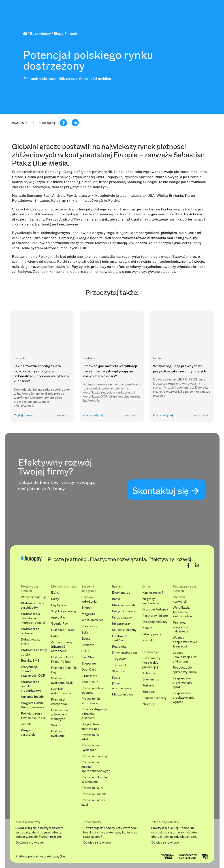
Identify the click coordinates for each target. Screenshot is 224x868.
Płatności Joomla (94, 794)
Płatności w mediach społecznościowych (95, 767)
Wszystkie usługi (33, 597)
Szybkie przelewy (64, 611)
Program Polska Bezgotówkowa (33, 705)
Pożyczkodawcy (124, 611)
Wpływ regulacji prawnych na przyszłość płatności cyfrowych (180, 368)
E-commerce (121, 593)
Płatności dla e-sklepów (93, 690)
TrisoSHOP (90, 682)
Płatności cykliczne (58, 734)
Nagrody (149, 704)
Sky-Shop (89, 657)
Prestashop (90, 626)
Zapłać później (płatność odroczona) (62, 647)
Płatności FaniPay (95, 756)
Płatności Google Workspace (94, 779)
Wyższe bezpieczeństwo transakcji (185, 642)
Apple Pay (58, 618)
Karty (55, 599)
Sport (116, 678)
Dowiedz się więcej (30, 843)
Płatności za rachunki (30, 631)
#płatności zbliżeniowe (58, 79)
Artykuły (149, 673)
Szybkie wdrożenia (89, 599)
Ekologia (148, 692)
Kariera (147, 628)
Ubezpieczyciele (124, 605)
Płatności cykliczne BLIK (62, 681)
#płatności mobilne (95, 79)
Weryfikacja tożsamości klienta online (182, 612)
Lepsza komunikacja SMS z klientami (186, 657)
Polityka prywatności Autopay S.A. (41, 856)
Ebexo (86, 639)
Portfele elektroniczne (61, 691)
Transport (119, 665)
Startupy (118, 671)
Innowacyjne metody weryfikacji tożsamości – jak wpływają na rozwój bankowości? (110, 371)
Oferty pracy (152, 634)
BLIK (55, 593)
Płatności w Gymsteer (90, 748)
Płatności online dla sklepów (33, 606)
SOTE (86, 651)
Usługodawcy (122, 618)
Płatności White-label (94, 802)
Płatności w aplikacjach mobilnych (60, 715)
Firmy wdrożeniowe (122, 686)
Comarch (88, 645)
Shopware (89, 664)
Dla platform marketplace (91, 727)
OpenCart (89, 670)
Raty (54, 636)
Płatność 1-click (63, 630)
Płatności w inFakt (90, 737)
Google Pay (59, 624)
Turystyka (119, 659)
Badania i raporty (154, 698)
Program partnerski (28, 733)
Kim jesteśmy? (153, 593)
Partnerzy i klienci (155, 616)
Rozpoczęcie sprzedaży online (185, 670)
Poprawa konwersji (180, 599)
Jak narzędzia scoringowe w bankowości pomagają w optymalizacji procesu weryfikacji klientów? (41, 374)
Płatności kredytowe (59, 702)
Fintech (148, 685)
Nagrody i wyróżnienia (151, 601)
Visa (54, 725)
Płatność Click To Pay (64, 670)
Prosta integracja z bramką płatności (94, 714)
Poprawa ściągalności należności (181, 627)
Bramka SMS (30, 661)
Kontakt (148, 640)
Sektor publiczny (124, 630)
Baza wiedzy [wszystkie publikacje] (151, 662)
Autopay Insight (33, 697)
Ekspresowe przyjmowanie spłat (183, 683)
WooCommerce (93, 620)
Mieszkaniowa (122, 694)
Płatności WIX (92, 788)
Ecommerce (151, 679)
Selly (85, 633)
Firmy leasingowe (124, 653)
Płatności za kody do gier (34, 652)
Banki (116, 599)
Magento (88, 614)
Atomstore (89, 676)
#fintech (31, 79)
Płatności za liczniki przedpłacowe (31, 686)
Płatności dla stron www (91, 701)
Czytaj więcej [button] (24, 415)
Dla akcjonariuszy (155, 622)
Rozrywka (119, 647)
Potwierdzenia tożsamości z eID (34, 716)
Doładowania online (30, 642)
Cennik (26, 724)
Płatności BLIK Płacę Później (62, 659)
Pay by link (59, 605)
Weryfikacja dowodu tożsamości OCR (33, 671)
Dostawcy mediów (119, 638)
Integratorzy (121, 624)
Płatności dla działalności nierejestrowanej (33, 618)
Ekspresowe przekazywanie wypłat (184, 697)
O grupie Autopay (155, 609)
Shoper (87, 608)
